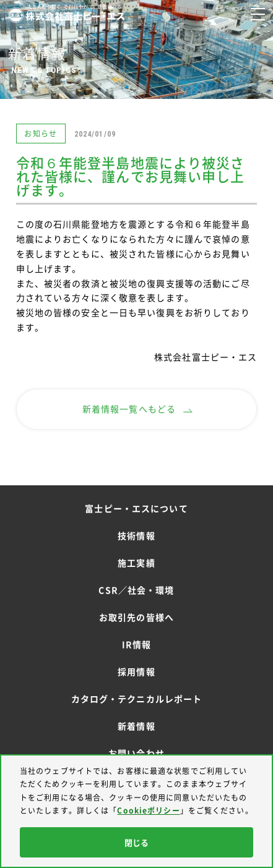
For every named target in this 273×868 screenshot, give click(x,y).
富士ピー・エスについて (136, 508)
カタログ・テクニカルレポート (137, 699)
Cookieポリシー (148, 811)
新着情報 (136, 726)
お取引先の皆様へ (136, 617)
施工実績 (136, 563)
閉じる (136, 842)
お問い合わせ (136, 753)
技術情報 (136, 535)
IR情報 (136, 644)
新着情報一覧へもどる (137, 409)
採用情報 (136, 671)
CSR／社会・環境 (136, 590)
